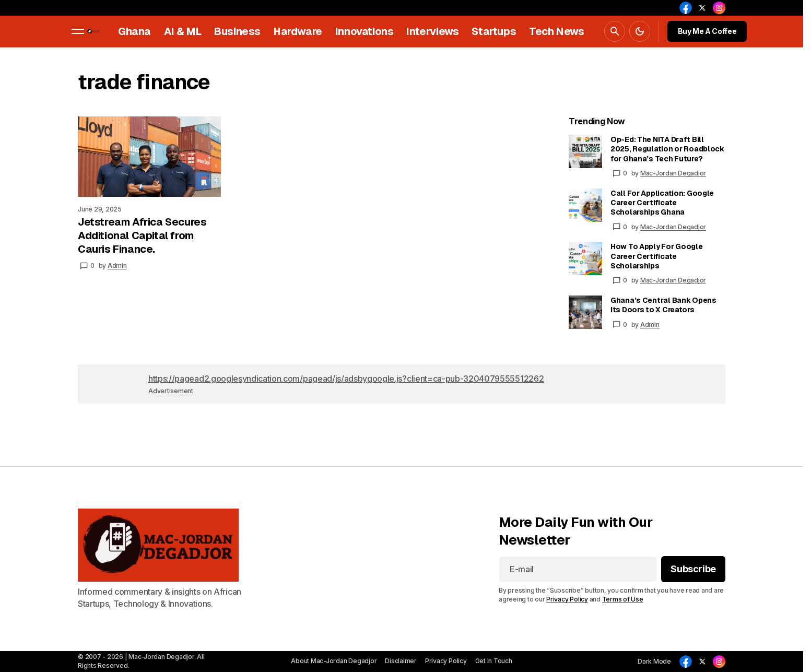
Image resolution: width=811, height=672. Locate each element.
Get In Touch (494, 661)
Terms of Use (623, 600)
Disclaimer (401, 661)
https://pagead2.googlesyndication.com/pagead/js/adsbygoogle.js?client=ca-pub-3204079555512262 (346, 379)
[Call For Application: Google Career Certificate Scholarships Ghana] (585, 205)
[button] (78, 31)
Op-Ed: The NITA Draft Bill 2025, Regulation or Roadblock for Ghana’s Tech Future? (667, 149)
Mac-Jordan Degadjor (673, 173)
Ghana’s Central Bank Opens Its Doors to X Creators (663, 305)
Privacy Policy (567, 600)
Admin (650, 325)
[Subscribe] (693, 570)
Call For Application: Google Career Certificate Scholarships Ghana (662, 203)
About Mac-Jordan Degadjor (334, 661)
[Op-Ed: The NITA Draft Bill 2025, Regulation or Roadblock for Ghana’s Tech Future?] (585, 151)
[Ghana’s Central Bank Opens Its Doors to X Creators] (585, 312)
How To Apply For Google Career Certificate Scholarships (657, 256)
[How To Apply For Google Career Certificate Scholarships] (585, 258)
